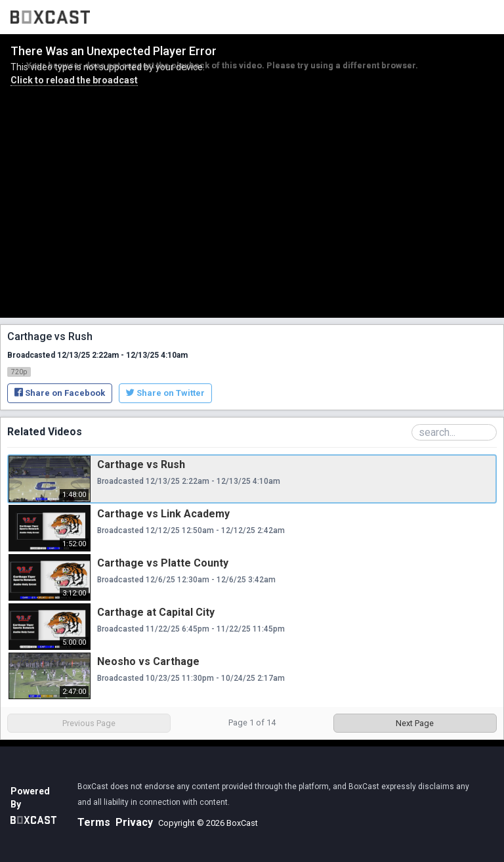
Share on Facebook (60, 393)
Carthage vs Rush (141, 464)
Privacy (134, 822)
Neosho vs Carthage (148, 661)
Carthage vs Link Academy (163, 514)
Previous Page (89, 723)
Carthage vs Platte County (163, 563)
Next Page (415, 723)
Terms (94, 822)
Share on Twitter (165, 393)
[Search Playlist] (454, 432)
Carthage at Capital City (156, 612)
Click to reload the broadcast (74, 80)
